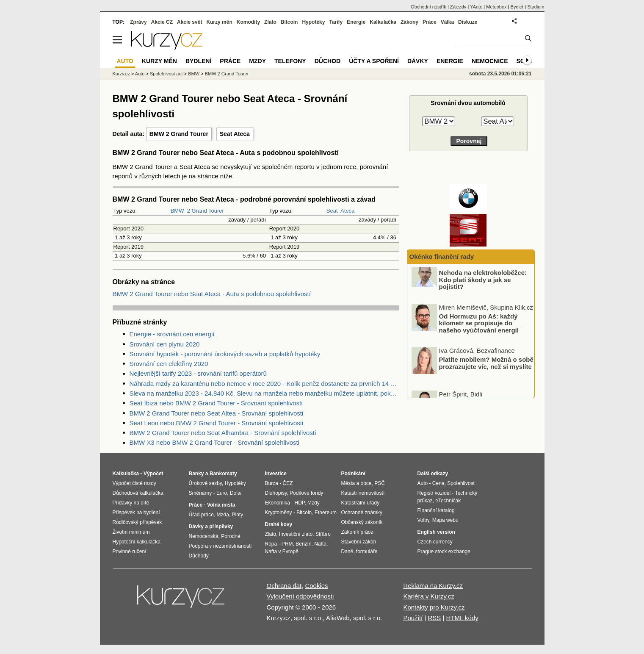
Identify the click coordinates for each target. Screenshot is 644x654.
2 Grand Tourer (206, 211)
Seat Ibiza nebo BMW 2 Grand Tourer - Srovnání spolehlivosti (216, 403)
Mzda (223, 515)
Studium (536, 7)
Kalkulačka (383, 22)
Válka (447, 22)
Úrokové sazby (205, 483)
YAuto (476, 7)
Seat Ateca (235, 134)
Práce (430, 22)
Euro (222, 493)
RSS (434, 618)
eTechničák (448, 501)
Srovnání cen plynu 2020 (165, 344)
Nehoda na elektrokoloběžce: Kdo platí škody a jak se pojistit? (483, 287)
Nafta (320, 544)
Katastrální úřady (361, 503)
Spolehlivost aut (166, 74)
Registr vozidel (434, 493)
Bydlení (198, 61)
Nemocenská (204, 536)
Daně (347, 551)
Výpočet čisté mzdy (134, 483)
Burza (272, 483)
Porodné (231, 536)
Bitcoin (289, 22)
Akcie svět (189, 22)
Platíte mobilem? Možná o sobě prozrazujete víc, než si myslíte (486, 370)
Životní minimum (131, 532)
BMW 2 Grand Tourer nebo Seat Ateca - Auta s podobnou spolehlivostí (212, 294)
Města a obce (357, 483)
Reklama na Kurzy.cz (433, 586)
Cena (438, 483)
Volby (423, 520)
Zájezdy (458, 7)
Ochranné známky (362, 513)
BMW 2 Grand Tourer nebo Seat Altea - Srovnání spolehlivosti (217, 413)
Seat (332, 211)
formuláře (367, 551)
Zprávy (138, 22)
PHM (287, 544)
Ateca (347, 211)
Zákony (409, 22)
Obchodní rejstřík (428, 7)
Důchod (328, 61)
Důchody (199, 556)
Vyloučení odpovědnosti (300, 596)
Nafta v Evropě (282, 551)
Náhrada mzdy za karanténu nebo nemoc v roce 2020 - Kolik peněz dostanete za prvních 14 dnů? (264, 384)
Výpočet (153, 474)
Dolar (236, 493)
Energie (356, 22)
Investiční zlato (296, 534)
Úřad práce (201, 515)
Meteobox (496, 7)
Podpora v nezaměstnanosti (220, 546)
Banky (196, 474)
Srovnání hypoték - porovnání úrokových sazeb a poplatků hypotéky (225, 354)
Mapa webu (445, 520)
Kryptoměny (279, 513)
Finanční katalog (436, 510)
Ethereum (326, 513)
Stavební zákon (359, 542)
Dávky (418, 61)
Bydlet (517, 7)
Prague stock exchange (444, 551)
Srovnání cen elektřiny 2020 (169, 364)
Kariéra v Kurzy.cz (429, 596)
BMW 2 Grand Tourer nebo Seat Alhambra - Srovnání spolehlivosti (223, 433)
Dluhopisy (276, 493)
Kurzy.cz (121, 74)
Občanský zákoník (362, 522)
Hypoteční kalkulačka (137, 542)
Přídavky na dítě (131, 503)
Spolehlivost (461, 483)
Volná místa (221, 505)
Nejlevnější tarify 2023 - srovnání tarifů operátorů (198, 373)
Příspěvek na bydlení (136, 513)
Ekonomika (278, 503)
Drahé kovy (279, 524)
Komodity (248, 22)
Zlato (270, 22)
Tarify (336, 22)
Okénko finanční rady (442, 256)
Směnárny (200, 493)
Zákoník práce (357, 532)
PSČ (380, 483)
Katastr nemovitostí (363, 493)
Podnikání (353, 474)
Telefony (290, 61)
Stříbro (323, 534)
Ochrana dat (284, 586)
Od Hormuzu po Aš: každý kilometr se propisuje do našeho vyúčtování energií (479, 330)
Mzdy (257, 61)
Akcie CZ (162, 22)
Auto (140, 74)
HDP (300, 503)
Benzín (303, 544)
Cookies (316, 586)
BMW (177, 211)
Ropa (271, 544)
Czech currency (435, 542)
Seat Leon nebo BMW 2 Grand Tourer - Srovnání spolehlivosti (217, 423)
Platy (238, 515)
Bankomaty (223, 474)
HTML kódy (462, 618)
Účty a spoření (374, 61)
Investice (276, 474)
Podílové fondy (306, 493)
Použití (413, 618)
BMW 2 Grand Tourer (179, 134)
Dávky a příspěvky (211, 527)
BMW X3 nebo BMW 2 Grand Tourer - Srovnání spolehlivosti (215, 442)
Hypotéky (313, 22)
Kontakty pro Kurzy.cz (434, 607)
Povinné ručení (130, 551)
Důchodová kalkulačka (138, 493)
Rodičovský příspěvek (137, 522)
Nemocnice (490, 61)
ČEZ (288, 483)
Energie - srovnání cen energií (172, 334)
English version (436, 532)
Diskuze (468, 22)
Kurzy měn (219, 22)
